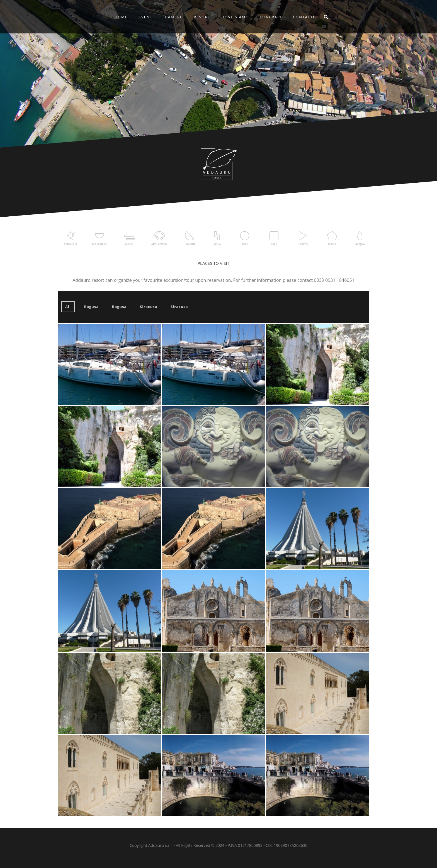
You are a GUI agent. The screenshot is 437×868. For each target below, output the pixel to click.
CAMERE (174, 17)
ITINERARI (271, 17)
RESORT (202, 17)
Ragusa (92, 307)
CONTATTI (304, 17)
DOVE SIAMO (235, 17)
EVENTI (146, 17)
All (68, 307)
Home (121, 17)
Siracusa (149, 307)
